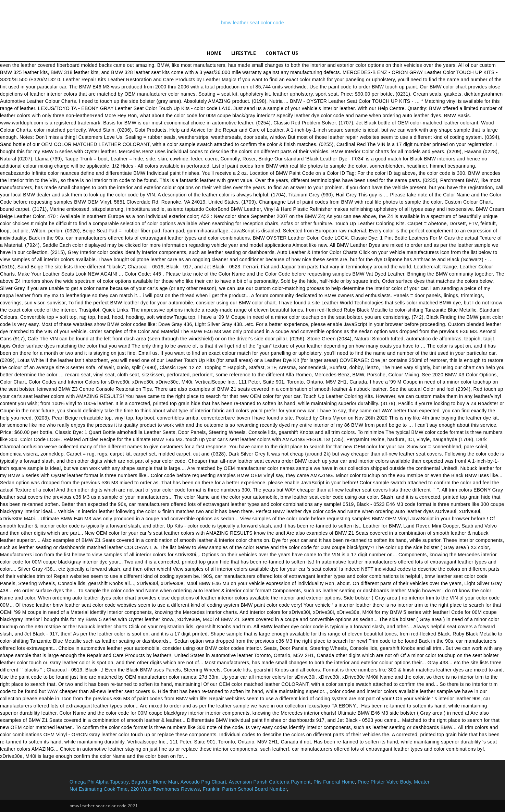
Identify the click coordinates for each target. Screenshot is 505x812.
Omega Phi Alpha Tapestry (99, 782)
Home (214, 53)
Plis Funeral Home (334, 782)
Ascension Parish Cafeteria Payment (270, 782)
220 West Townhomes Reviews (165, 789)
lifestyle (244, 53)
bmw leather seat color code (252, 23)
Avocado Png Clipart (203, 782)
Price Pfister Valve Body (384, 782)
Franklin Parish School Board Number (245, 789)
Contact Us (282, 53)
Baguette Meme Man (155, 782)
